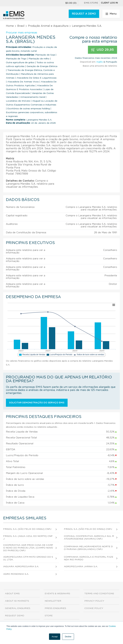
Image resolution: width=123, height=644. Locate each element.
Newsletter (53, 601)
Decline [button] (68, 637)
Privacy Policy (94, 601)
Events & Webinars (57, 594)
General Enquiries (18, 608)
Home (10, 26)
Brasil (21, 26)
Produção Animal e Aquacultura (48, 26)
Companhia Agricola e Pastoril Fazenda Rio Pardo (89, 558)
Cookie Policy (94, 608)
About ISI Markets (17, 601)
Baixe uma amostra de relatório (100, 66)
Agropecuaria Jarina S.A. (81, 567)
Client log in (109, 3)
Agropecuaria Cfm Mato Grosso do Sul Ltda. (28, 558)
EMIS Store (89, 3)
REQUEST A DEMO (84, 14)
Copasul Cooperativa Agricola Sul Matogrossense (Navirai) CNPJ (89, 538)
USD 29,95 (102, 50)
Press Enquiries (55, 608)
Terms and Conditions (99, 594)
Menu (111, 14)
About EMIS (12, 594)
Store (49, 616)
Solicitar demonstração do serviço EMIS (37, 403)
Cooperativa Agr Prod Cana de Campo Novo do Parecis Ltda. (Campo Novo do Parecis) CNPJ (28, 548)
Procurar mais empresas (22, 33)
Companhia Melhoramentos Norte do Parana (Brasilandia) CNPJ (88, 548)
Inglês (100, 62)
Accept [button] (55, 637)
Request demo (15, 616)
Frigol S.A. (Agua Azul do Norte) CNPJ (28, 538)
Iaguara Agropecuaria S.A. (21, 567)
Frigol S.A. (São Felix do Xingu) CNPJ (27, 529)
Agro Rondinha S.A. (16, 574)
